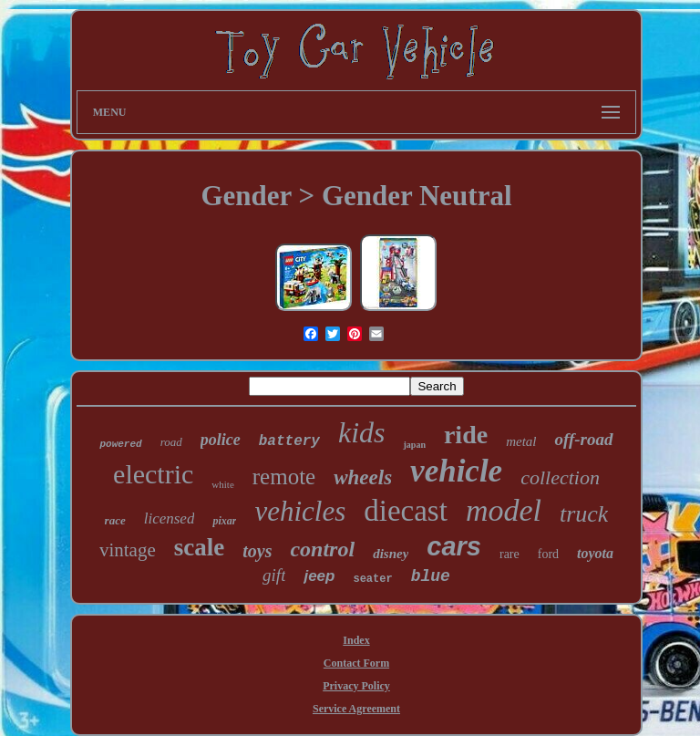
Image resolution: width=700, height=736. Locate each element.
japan (414, 445)
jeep (319, 576)
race (115, 520)
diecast (406, 511)
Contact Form (356, 663)
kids (362, 432)
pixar (224, 521)
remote (284, 477)
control (322, 549)
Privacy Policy (356, 686)
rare (510, 554)
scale (199, 547)
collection (560, 477)
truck (584, 514)
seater (372, 579)
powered (120, 444)
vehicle (456, 471)
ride (466, 435)
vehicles (300, 511)
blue (431, 576)
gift (274, 575)
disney (391, 554)
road (171, 442)
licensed (170, 518)
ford (548, 554)
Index (356, 640)
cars (454, 546)
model (504, 510)
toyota (595, 553)
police (221, 440)
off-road (583, 439)
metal (521, 441)
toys (257, 551)
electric (153, 474)
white (222, 484)
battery (289, 441)
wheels (363, 477)
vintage (128, 550)
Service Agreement (356, 709)
